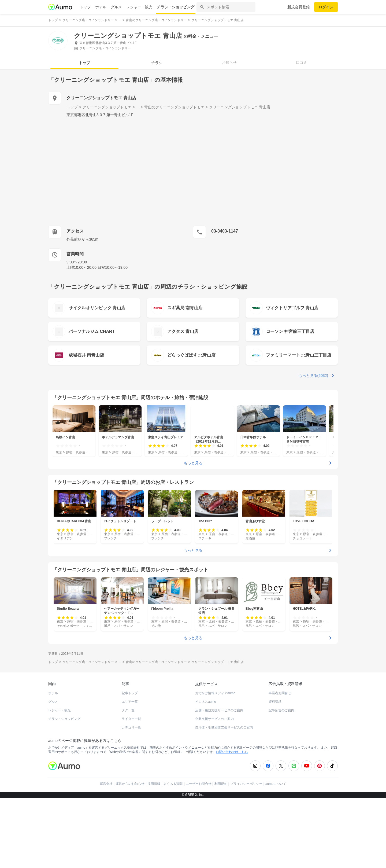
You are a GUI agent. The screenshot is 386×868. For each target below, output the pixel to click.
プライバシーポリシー (246, 784)
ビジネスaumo (206, 702)
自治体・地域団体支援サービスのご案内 (224, 727)
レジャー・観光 (139, 7)
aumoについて (276, 784)
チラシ (157, 63)
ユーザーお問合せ (199, 784)
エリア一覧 (130, 702)
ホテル (101, 7)
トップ (85, 7)
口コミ (302, 62)
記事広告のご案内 (281, 710)
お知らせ (229, 62)
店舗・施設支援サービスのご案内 (219, 710)
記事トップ (130, 693)
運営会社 (106, 784)
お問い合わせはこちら (232, 752)
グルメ (116, 7)
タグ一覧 (128, 710)
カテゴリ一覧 (131, 727)
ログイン (326, 7)
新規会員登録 (299, 7)
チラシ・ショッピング (176, 7)
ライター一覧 (131, 719)
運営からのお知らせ (130, 784)
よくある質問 (173, 784)
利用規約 (221, 784)
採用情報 (154, 784)
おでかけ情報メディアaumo (215, 693)
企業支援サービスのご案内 (214, 719)
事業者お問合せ (280, 693)
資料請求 (275, 702)
